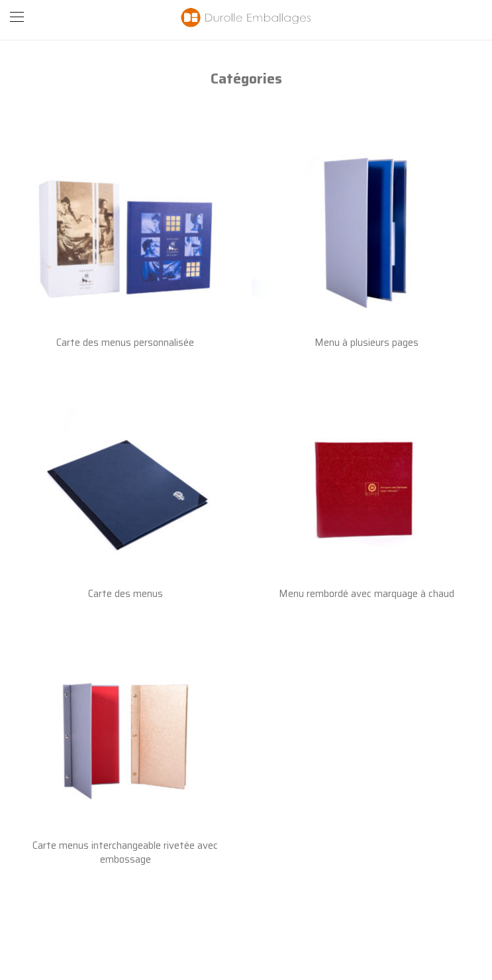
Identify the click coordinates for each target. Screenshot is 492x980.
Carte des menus (125, 594)
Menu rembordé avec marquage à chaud (367, 594)
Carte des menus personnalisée (125, 343)
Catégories (246, 79)
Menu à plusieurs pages (367, 343)
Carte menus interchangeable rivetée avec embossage (125, 852)
